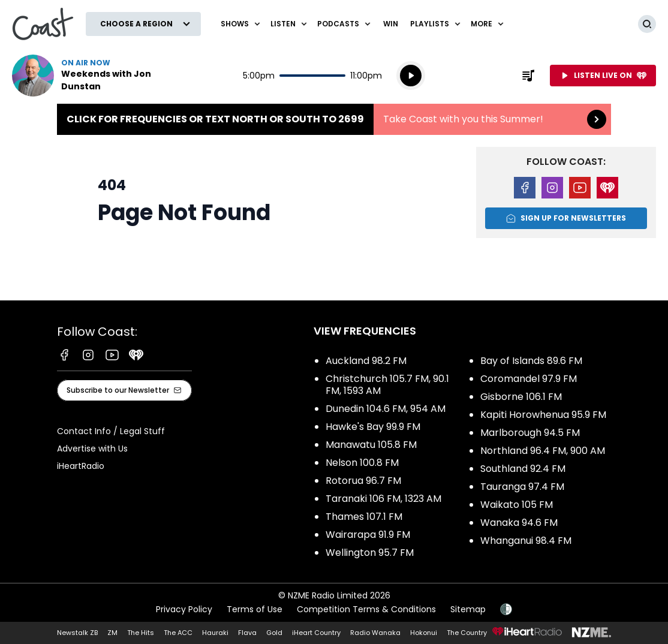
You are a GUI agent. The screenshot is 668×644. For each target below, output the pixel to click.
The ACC (178, 633)
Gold (274, 633)
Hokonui (424, 633)
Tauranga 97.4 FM (522, 487)
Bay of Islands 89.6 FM (531, 361)
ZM (112, 633)
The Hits (141, 633)
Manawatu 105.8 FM (371, 445)
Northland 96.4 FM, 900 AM (543, 451)
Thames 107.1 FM (364, 517)
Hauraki (215, 633)
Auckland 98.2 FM (366, 361)
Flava (247, 633)
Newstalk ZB (77, 633)
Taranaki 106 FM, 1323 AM (383, 499)
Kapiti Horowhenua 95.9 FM (543, 415)
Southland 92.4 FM (523, 469)
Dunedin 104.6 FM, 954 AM (386, 409)
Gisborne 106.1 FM (521, 397)
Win (391, 24)
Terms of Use (255, 609)
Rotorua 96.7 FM (363, 481)
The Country (467, 633)
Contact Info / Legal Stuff (111, 431)
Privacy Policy (184, 609)
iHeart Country (316, 633)
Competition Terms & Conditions (366, 609)
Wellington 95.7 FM (370, 553)
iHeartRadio (81, 466)
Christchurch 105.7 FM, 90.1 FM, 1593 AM (387, 385)
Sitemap (468, 609)
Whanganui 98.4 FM (526, 541)
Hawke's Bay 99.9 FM (373, 427)
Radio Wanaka (375, 633)
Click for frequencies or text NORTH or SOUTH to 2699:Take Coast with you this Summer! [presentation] (334, 119)
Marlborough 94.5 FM (530, 433)
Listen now (89, 76)
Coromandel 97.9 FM (529, 379)
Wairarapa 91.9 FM (368, 535)
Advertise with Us (92, 449)
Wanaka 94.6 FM (519, 523)
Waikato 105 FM (517, 505)
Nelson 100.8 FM (362, 463)
